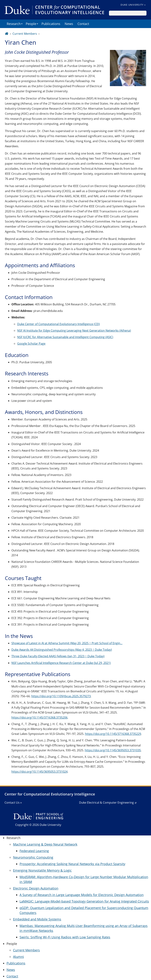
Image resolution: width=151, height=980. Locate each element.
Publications (51, 24)
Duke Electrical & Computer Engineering (106, 803)
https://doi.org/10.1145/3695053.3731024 (39, 772)
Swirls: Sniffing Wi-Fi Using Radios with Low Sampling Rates (65, 937)
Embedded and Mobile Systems (37, 919)
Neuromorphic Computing (33, 857)
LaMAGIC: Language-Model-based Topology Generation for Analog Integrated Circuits (84, 901)
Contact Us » (13, 803)
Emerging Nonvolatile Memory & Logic (42, 870)
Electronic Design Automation (36, 888)
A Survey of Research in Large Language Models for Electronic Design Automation (82, 895)
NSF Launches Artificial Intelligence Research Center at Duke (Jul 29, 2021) (61, 663)
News (69, 24)
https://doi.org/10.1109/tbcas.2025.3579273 (61, 696)
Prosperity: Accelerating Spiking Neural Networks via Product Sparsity (72, 864)
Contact (83, 24)
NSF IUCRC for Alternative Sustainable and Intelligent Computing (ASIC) (65, 337)
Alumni (18, 957)
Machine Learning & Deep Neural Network (45, 844)
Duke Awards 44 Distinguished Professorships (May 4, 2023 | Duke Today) (62, 650)
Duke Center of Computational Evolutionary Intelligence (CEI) (58, 324)
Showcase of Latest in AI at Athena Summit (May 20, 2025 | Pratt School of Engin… (67, 643)
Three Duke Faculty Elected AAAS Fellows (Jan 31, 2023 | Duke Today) (58, 656)
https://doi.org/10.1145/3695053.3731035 (113, 750)
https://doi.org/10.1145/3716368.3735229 (113, 734)
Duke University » (133, 5)
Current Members (25, 34)
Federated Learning (34, 851)
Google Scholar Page (31, 344)
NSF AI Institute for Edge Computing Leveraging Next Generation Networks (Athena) (74, 331)
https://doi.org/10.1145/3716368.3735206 (39, 717)
